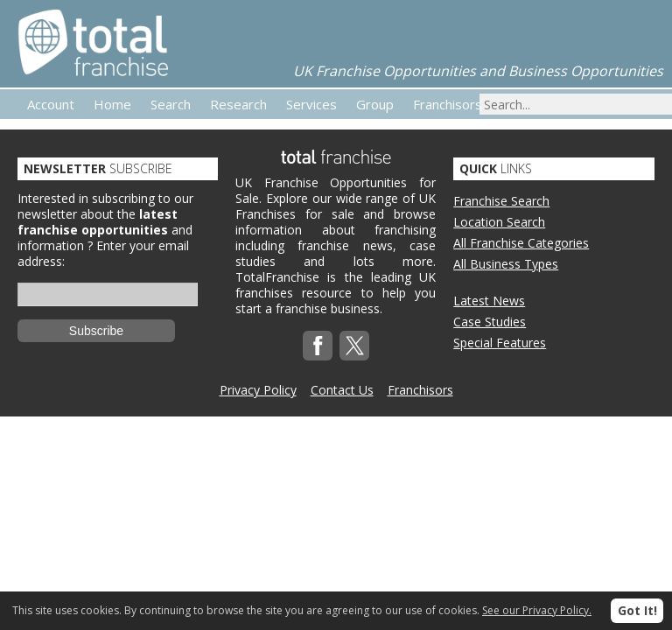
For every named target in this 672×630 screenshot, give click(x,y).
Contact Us (342, 390)
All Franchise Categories (521, 243)
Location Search (499, 222)
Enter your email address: (103, 253)
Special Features (500, 343)
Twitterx (354, 346)
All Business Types (506, 264)
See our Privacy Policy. (537, 610)
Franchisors (420, 390)
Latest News (489, 301)
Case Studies (490, 322)
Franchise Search (501, 201)
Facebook (318, 346)
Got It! (637, 610)
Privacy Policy (258, 390)
